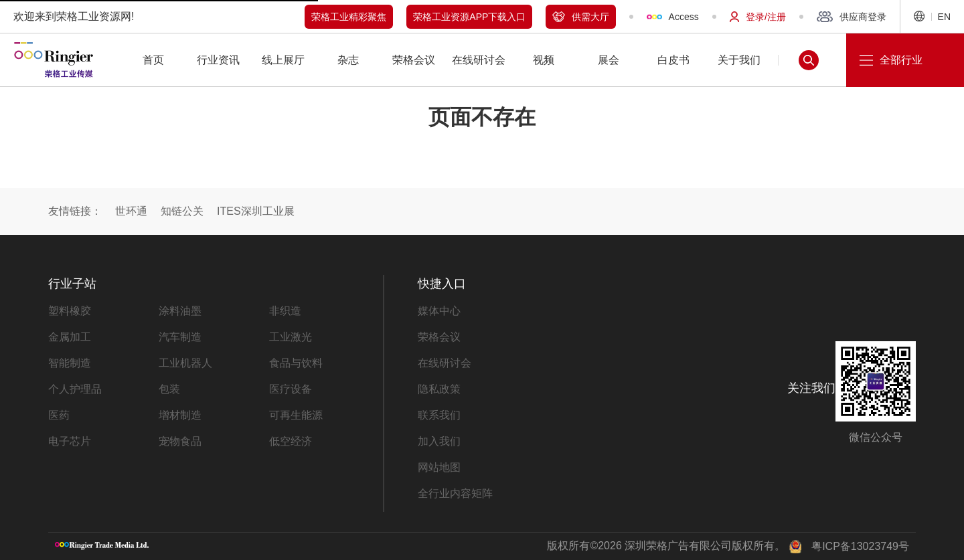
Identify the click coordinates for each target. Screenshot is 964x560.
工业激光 (291, 337)
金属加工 (70, 337)
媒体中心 (439, 311)
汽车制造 (180, 337)
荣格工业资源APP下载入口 (469, 17)
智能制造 (70, 363)
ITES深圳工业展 (256, 211)
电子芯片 (70, 441)
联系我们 (439, 415)
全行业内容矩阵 (455, 493)
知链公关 (182, 211)
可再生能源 (296, 415)
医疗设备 (291, 389)
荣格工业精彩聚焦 (349, 17)
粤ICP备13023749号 (860, 546)
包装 (169, 389)
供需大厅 (581, 17)
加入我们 (439, 441)
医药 (59, 415)
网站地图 (439, 467)
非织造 (285, 311)
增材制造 (180, 415)
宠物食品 (180, 441)
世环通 (131, 211)
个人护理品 (75, 389)
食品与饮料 (296, 363)
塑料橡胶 (70, 311)
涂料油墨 (180, 311)
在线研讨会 (445, 363)
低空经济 (291, 441)
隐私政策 (439, 389)
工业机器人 (185, 363)
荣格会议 (439, 337)
